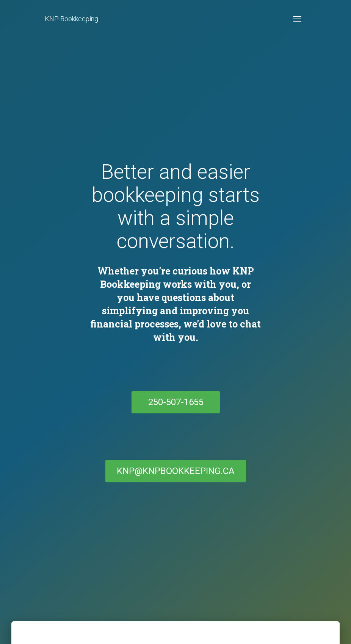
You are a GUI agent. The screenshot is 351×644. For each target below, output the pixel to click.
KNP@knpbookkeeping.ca (176, 471)
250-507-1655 (175, 402)
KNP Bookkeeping (71, 19)
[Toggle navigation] (297, 19)
